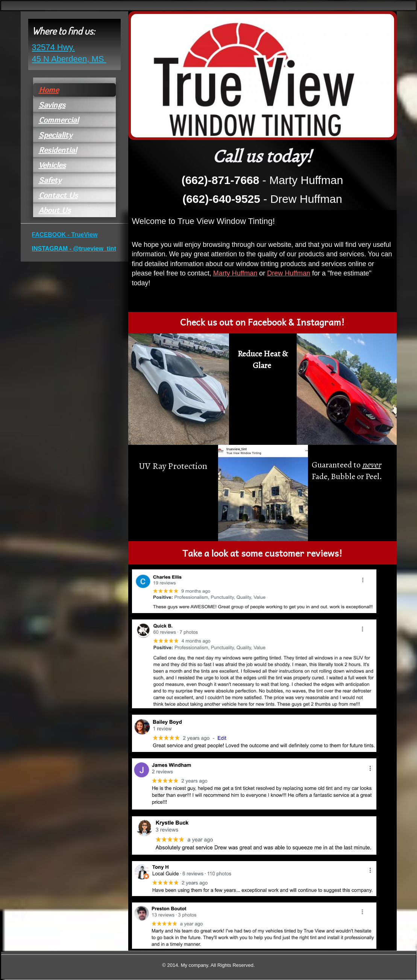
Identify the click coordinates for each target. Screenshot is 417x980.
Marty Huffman (235, 273)
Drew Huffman (289, 273)
